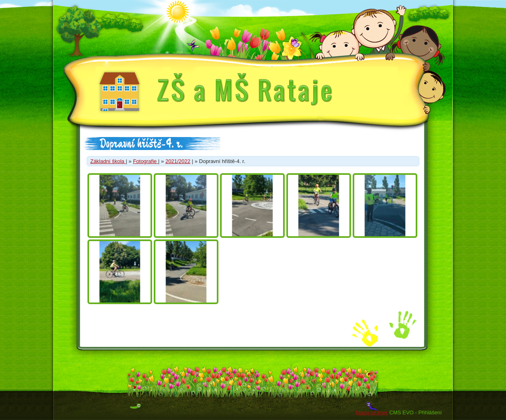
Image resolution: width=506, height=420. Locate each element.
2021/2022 (178, 161)
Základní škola (108, 161)
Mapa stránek (372, 412)
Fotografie (146, 161)
